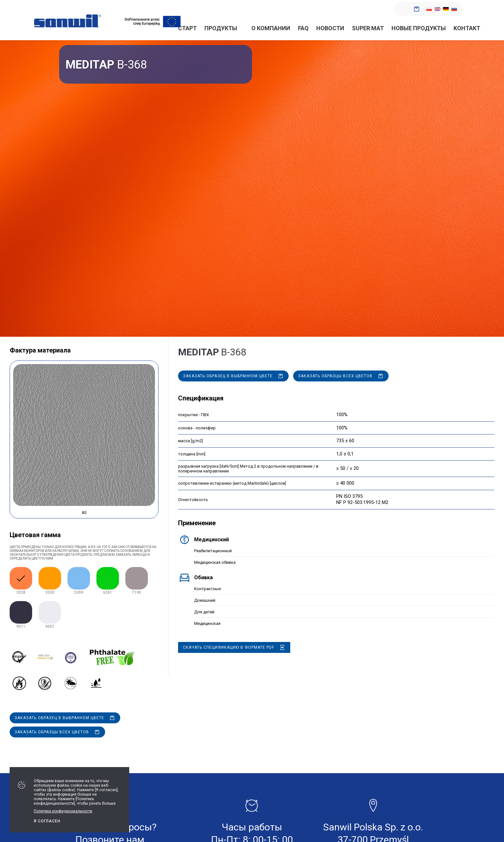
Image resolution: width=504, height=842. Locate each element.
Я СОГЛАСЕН (47, 821)
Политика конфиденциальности (63, 811)
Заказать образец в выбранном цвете (59, 718)
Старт (187, 28)
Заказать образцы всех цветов (52, 732)
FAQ (303, 28)
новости (330, 28)
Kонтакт (467, 28)
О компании (271, 28)
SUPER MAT (368, 28)
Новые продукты (419, 28)
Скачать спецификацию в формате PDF (229, 647)
